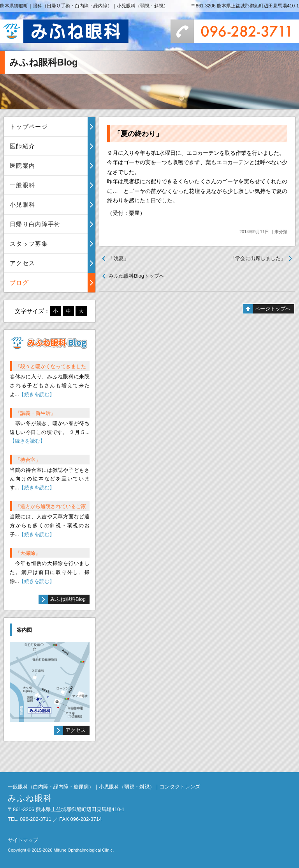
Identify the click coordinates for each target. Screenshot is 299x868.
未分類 (281, 232)
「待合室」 (28, 460)
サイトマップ (23, 840)
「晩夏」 (119, 258)
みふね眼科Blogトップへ (136, 276)
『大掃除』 (28, 553)
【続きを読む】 (37, 394)
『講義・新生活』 (35, 413)
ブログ (19, 283)
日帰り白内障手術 (35, 224)
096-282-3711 (235, 31)
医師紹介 (22, 146)
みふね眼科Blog (68, 599)
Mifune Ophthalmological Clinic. (84, 850)
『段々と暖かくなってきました (51, 366)
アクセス (22, 263)
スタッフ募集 (29, 244)
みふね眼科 (64, 31)
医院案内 (22, 166)
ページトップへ (273, 309)
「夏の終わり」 (138, 134)
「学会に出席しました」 (258, 258)
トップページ (29, 127)
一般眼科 (22, 185)
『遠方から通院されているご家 (51, 506)
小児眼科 (22, 205)
